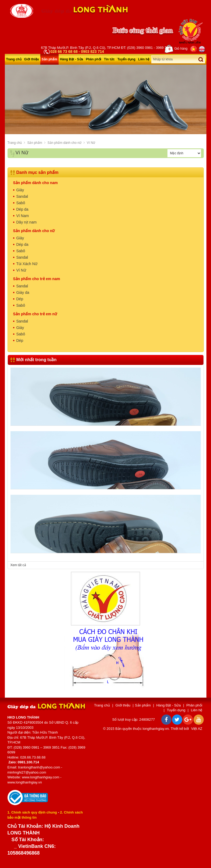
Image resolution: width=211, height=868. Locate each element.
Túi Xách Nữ (27, 264)
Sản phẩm (49, 59)
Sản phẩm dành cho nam (35, 183)
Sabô (21, 203)
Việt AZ (197, 729)
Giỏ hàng (176, 49)
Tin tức (109, 59)
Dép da (22, 209)
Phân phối (94, 59)
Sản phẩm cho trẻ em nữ (35, 314)
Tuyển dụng (126, 59)
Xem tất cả (18, 565)
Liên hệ (144, 59)
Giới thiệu (32, 59)
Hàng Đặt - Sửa (71, 59)
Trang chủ (14, 59)
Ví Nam (23, 216)
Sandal (22, 196)
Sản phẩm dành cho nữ (65, 143)
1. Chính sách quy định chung (32, 812)
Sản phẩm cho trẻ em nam (37, 279)
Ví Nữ (91, 143)
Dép (20, 299)
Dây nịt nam (27, 222)
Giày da (23, 292)
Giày (20, 190)
